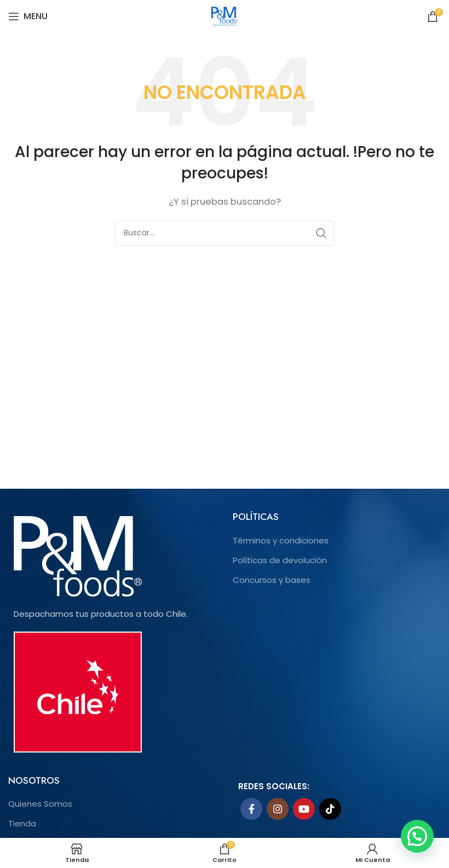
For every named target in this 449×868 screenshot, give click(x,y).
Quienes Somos (40, 804)
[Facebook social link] (251, 809)
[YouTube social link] (304, 809)
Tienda (22, 823)
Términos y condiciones (281, 540)
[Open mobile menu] (28, 16)
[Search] (225, 233)
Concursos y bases (272, 580)
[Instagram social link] (278, 809)
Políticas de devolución (280, 560)
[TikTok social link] (330, 809)
